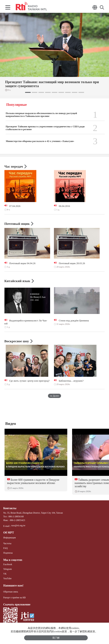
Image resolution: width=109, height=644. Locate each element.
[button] (28, 92)
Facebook (8, 564)
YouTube (7, 578)
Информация (10, 538)
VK (5, 574)
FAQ (5, 548)
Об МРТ (9, 533)
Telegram (8, 569)
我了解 (56, 638)
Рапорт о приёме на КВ (14, 597)
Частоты (7, 543)
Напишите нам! (13, 585)
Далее (54, 396)
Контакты (10, 508)
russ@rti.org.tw (18, 525)
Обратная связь (11, 592)
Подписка (8, 553)
